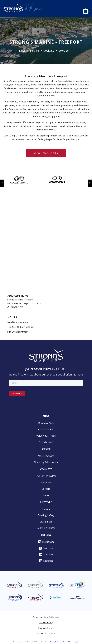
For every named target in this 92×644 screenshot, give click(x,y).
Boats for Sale (46, 423)
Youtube (46, 554)
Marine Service (46, 456)
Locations (46, 495)
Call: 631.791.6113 (46, 476)
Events (46, 509)
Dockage (49, 51)
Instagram (46, 542)
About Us (46, 482)
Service (34, 51)
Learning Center (46, 528)
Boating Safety (46, 515)
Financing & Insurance (46, 462)
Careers (46, 489)
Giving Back (46, 522)
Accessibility (46, 623)
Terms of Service (46, 633)
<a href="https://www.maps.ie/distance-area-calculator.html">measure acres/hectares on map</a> (46, 247)
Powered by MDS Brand (46, 617)
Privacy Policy (46, 628)
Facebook (46, 548)
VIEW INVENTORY (46, 153)
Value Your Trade (46, 436)
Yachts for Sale (46, 429)
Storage (64, 51)
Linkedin (46, 561)
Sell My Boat (46, 442)
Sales (22, 51)
